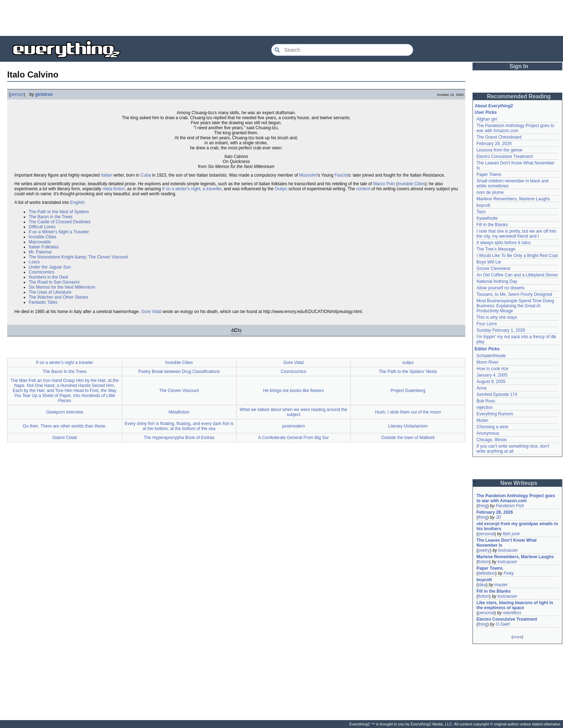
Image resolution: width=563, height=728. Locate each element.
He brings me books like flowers (294, 391)
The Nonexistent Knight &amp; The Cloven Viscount (78, 257)
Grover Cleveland (493, 269)
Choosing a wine (492, 427)
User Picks (486, 112)
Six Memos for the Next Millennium (62, 287)
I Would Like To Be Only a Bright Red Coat (517, 256)
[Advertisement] (281, 18)
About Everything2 (494, 106)
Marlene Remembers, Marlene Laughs (513, 199)
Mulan (482, 420)
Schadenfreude (491, 356)
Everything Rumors (495, 414)
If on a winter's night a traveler (65, 363)
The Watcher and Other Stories (59, 297)
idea (482, 585)
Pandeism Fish (510, 506)
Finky (509, 573)
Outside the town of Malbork (408, 438)
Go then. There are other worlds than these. (65, 426)
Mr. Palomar (40, 252)
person (17, 94)
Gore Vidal (151, 312)
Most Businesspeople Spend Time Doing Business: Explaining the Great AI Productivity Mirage (515, 306)
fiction (483, 562)
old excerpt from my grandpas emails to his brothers (517, 526)
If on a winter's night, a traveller (192, 189)
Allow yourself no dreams (501, 288)
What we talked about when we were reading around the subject (294, 412)
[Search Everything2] (342, 50)
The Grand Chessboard (499, 137)
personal (486, 534)
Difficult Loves (42, 227)
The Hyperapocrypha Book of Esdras (179, 438)
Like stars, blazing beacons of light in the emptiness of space (515, 605)
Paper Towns (489, 174)
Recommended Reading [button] (519, 96)
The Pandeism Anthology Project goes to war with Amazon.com (515, 128)
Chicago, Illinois (492, 440)
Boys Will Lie (489, 262)
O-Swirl (502, 624)
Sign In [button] (519, 66)
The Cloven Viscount (179, 391)
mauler (501, 585)
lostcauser (508, 550)
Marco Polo (384, 184)
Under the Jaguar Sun (50, 267)
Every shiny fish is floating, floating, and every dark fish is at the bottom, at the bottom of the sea (179, 426)
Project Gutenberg (408, 391)
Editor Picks (487, 349)
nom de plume (490, 192)
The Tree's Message (496, 249)
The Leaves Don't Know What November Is (507, 543)
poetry (484, 550)
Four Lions (487, 324)
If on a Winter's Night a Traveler (59, 232)
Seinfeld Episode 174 (497, 395)
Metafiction (179, 412)
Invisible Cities (411, 184)
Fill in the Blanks (492, 225)
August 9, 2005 (491, 382)
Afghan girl (487, 119)
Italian (107, 175)
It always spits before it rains (504, 243)
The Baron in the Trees (51, 217)
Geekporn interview (64, 412)
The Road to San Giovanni (54, 282)
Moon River (487, 362)
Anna (481, 388)
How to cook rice (492, 369)
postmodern (294, 426)
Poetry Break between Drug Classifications (179, 372)
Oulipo (281, 189)
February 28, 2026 (494, 144)
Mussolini (308, 175)
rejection (485, 407)
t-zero (34, 262)
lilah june (511, 534)
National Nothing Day (497, 281)
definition (487, 573)
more (517, 637)
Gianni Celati (65, 438)
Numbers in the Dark (48, 277)
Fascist (341, 175)
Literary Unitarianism (408, 426)
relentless (512, 613)
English (77, 202)
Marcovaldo (40, 242)
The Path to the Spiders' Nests (408, 372)
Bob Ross (486, 401)
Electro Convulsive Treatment (505, 157)
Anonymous (488, 433)
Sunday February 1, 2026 (501, 330)
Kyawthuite (487, 218)
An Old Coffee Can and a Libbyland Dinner (517, 275)
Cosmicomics (41, 272)
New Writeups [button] (519, 483)
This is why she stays (497, 317)
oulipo (408, 363)
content (363, 189)
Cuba (146, 175)
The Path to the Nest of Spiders (59, 212)
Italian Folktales (44, 247)
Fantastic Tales (43, 302)
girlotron (44, 94)
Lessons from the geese (499, 150)
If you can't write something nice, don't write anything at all (513, 449)
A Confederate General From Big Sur (294, 438)
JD (498, 517)
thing (483, 506)
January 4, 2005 (492, 375)
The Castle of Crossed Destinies (60, 222)
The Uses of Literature (50, 292)
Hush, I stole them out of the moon (408, 412)
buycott (483, 205)
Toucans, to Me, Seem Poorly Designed (514, 294)
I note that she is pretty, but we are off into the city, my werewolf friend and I (516, 234)
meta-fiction (113, 189)
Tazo (481, 212)
